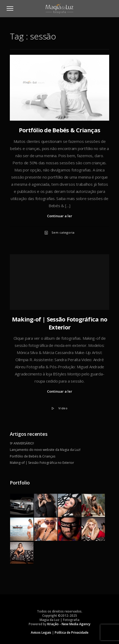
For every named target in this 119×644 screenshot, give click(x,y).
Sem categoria (63, 232)
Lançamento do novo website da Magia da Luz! (45, 450)
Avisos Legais (41, 632)
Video (63, 408)
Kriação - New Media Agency (69, 624)
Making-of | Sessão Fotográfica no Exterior (59, 323)
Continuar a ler (60, 216)
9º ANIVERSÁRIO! (22, 443)
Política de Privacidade (72, 632)
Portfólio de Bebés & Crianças (59, 130)
